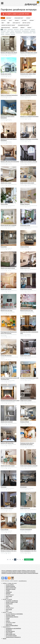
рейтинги (8, 593)
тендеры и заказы (10, 615)
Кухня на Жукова (5, 530)
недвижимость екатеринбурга (13, 628)
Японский (13, 34)
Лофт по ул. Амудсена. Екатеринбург (29, 95)
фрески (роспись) (6, 27)
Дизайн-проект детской (6, 289)
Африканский (27, 30)
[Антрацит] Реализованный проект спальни (10, 400)
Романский (12, 33)
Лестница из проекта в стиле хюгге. (9, 551)
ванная (17, 20)
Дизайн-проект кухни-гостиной (27, 183)
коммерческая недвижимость (13, 637)
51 (20, 560)
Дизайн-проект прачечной (7, 422)
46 (8, 560)
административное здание (8, 25)
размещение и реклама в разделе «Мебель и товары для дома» (21, 571)
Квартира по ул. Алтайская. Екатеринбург (29, 116)
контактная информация (33, 573)
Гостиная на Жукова (25, 422)
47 (10, 560)
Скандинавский (19, 33)
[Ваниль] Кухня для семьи (6, 311)
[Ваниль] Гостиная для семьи (27, 311)
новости (8, 607)
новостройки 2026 (11, 634)
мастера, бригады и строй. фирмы (14, 614)
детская (3, 20)
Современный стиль (28, 33)
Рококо (7, 33)
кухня (10, 20)
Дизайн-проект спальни (6, 183)
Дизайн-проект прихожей (26, 289)
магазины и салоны (11, 589)
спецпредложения (10, 586)
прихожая (15, 27)
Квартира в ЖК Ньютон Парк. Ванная (9, 53)
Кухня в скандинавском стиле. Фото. (28, 551)
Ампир (5, 30)
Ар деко (21, 30)
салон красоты (16, 23)
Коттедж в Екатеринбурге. (26, 529)
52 (23, 560)
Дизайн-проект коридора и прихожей (29, 466)
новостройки (9, 633)
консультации (9, 604)
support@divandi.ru (23, 581)
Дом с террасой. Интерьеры (7, 508)
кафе (8, 23)
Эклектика (8, 34)
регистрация (9, 596)
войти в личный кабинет (12, 625)
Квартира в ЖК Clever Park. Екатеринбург (10, 162)
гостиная (24, 20)
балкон (29, 27)
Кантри (12, 31)
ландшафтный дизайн (23, 25)
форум (5, 638)
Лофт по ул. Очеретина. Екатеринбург (9, 95)
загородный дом (19, 18)
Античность (16, 30)
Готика (8, 31)
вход (7, 598)
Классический (18, 31)
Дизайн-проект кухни (25, 268)
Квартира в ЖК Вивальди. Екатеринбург (29, 139)
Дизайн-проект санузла (26, 356)
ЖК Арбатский (23, 487)
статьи (8, 605)
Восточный (3, 31)
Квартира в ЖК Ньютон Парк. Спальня (29, 53)
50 (18, 560)
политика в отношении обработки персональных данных (14, 573)
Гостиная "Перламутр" (25, 204)
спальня (28, 18)
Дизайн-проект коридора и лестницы (29, 162)
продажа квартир (10, 631)
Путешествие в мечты (25, 225)
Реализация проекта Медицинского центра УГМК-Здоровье (9, 332)
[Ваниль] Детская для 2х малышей (8, 225)
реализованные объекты (12, 617)
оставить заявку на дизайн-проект (16, 14)
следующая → (29, 560)
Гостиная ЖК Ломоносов (6, 356)
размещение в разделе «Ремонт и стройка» (11, 572)
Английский (10, 30)
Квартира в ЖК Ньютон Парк (7, 443)
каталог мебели (10, 585)
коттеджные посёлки (11, 636)
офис (3, 23)
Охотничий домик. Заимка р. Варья (28, 74)
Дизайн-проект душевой (26, 400)
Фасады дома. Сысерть (6, 74)
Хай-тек (3, 34)
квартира (9, 18)
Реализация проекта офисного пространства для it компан (27, 444)
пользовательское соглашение (28, 572)
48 (13, 560)
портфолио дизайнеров (12, 601)
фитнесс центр (26, 23)
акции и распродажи (11, 588)
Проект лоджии (4, 204)
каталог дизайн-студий (12, 602)
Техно (34, 33)
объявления (9, 592)
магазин (32, 20)
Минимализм (32, 31)
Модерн (3, 33)
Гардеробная (4, 247)
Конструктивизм (25, 31)
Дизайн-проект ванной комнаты (8, 268)
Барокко (33, 30)
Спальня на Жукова (25, 247)
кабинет (22, 27)
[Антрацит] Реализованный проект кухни (29, 378)
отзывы (8, 591)
